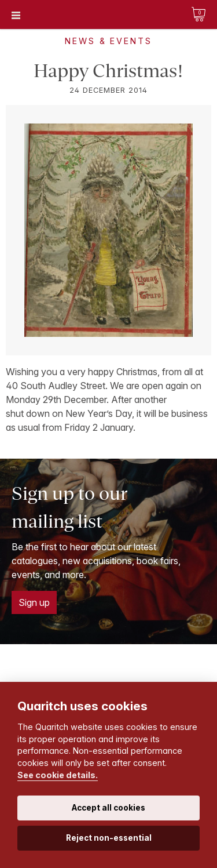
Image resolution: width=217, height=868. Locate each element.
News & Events (108, 41)
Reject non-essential (109, 838)
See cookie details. (58, 775)
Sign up (34, 602)
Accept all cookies (108, 808)
